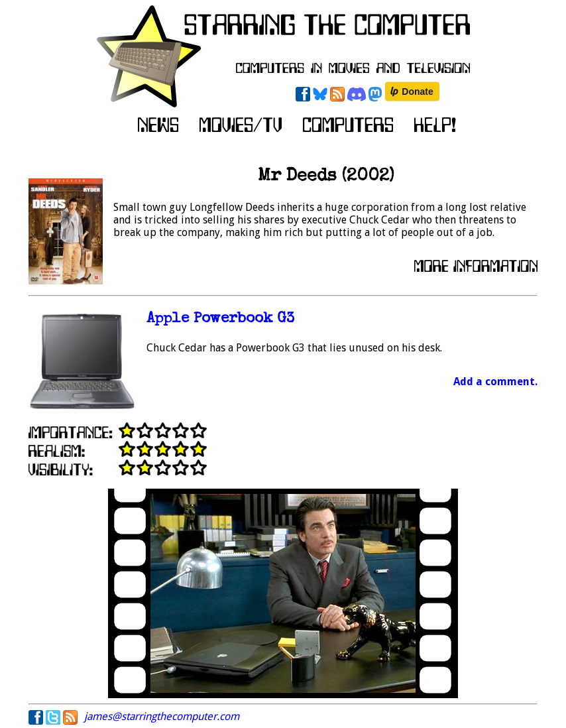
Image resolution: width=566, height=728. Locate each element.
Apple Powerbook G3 (220, 319)
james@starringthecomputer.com (162, 716)
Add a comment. (495, 382)
